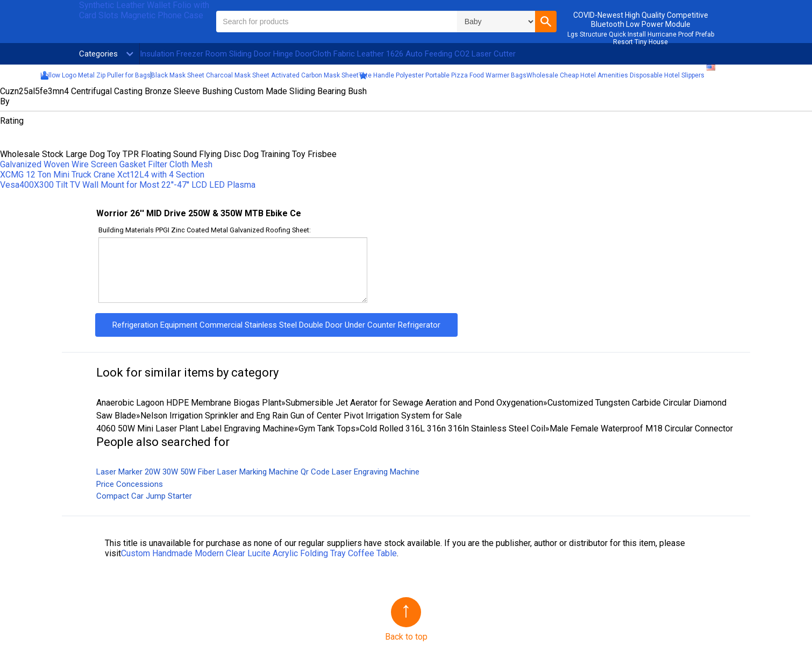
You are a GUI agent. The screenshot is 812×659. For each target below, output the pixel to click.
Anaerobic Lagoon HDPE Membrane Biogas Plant (189, 403)
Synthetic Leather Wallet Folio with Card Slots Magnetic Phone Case (144, 10)
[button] (546, 22)
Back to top (406, 637)
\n (496, 22)
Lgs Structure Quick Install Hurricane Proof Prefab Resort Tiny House (641, 38)
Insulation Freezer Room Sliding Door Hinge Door (226, 54)
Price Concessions (130, 484)
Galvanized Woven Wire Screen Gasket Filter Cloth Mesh (106, 164)
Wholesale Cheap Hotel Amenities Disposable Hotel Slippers (615, 75)
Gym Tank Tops (327, 428)
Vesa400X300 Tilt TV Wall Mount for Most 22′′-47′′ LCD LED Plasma (128, 185)
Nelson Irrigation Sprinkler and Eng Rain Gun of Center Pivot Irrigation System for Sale (301, 416)
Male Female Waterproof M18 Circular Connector (641, 428)
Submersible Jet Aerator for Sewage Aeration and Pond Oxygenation (414, 403)
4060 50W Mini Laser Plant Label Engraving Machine (195, 428)
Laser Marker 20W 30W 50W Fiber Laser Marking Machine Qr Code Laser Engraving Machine (258, 472)
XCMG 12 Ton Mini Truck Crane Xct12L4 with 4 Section (102, 175)
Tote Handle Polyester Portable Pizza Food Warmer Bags (443, 75)
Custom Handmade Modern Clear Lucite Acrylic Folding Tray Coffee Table (259, 553)
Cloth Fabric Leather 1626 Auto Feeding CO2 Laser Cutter (414, 54)
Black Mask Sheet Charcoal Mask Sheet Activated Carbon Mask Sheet (255, 75)
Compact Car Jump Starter (144, 496)
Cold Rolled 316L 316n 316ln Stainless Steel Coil (453, 428)
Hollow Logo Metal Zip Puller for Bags (95, 75)
